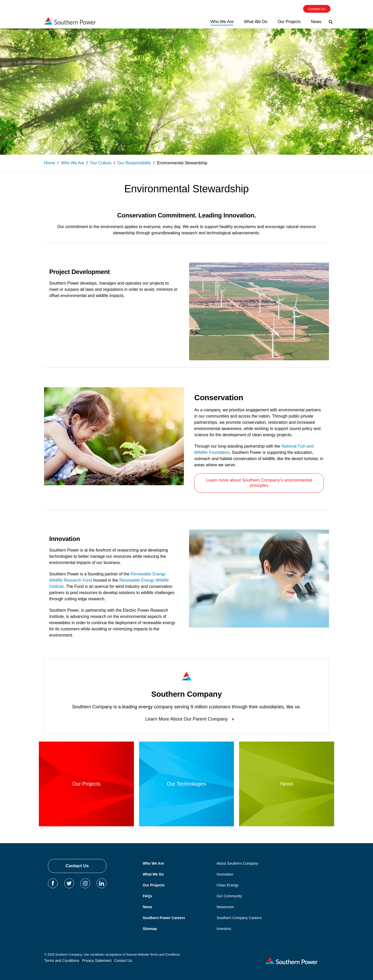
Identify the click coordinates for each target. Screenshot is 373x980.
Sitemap (150, 929)
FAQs (148, 896)
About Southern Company (237, 863)
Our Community (229, 896)
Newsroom (225, 907)
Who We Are (153, 863)
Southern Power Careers (164, 918)
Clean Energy (228, 885)
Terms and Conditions (62, 961)
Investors (224, 929)
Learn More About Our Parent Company (187, 719)
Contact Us (77, 866)
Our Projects (154, 885)
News (148, 907)
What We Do (153, 874)
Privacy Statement (97, 961)
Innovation (225, 874)
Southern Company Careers (239, 918)
